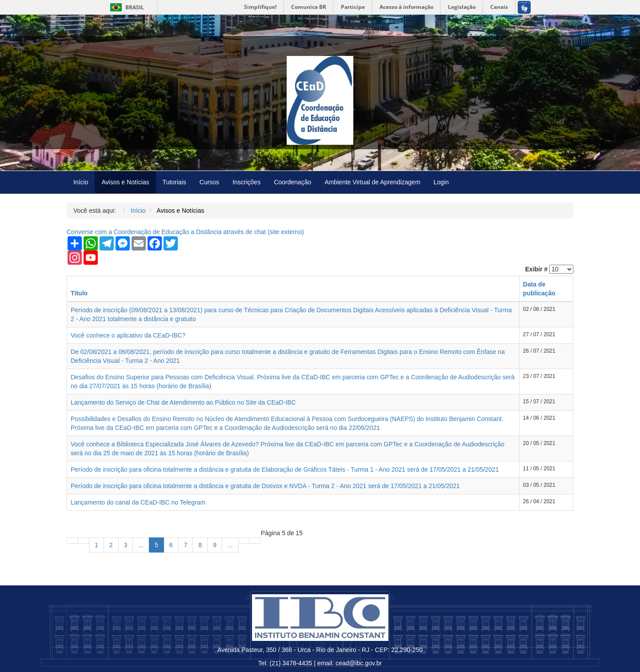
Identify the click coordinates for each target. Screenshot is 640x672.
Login (441, 182)
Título (79, 293)
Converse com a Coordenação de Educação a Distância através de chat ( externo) (185, 232)
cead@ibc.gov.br (359, 663)
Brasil (126, 7)
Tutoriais (174, 182)
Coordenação (292, 182)
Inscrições (246, 182)
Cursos (209, 182)
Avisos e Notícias (125, 182)
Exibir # (537, 269)
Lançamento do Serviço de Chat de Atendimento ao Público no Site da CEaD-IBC (183, 402)
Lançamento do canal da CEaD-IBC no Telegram (138, 502)
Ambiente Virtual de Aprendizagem (372, 182)
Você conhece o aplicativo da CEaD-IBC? (128, 335)
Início (81, 182)
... (141, 545)
